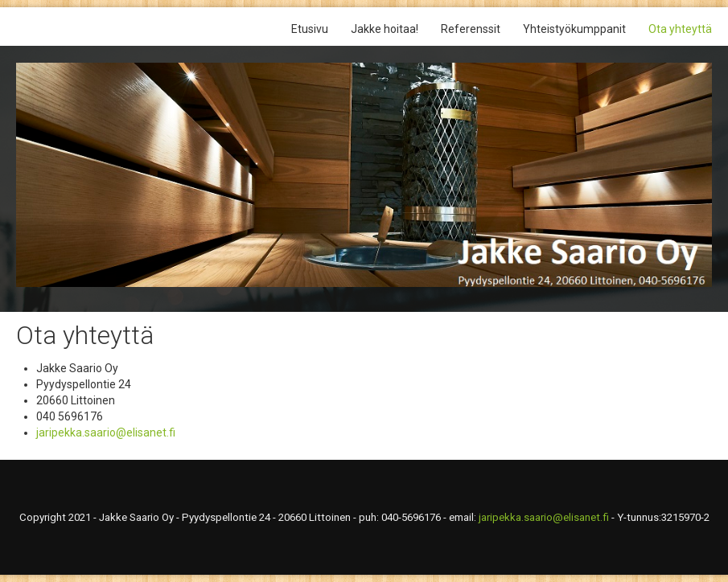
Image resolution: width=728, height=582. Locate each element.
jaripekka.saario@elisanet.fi (106, 432)
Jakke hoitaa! (385, 29)
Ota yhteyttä (680, 29)
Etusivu (310, 29)
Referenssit (471, 29)
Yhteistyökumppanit (574, 29)
